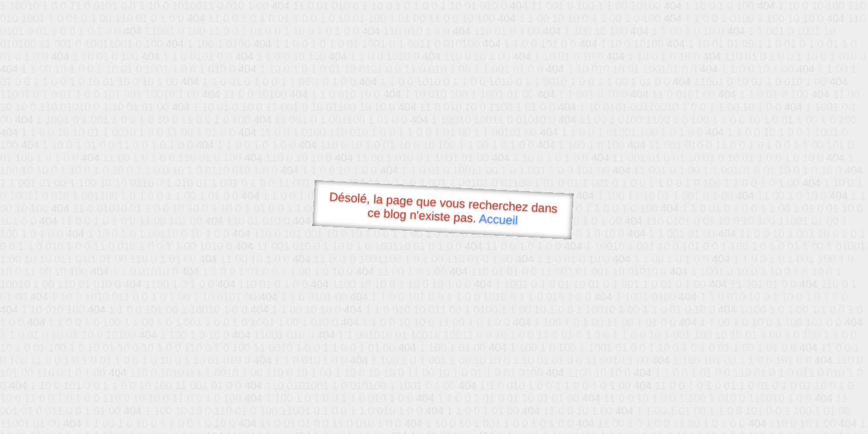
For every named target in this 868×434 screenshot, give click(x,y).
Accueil (498, 219)
